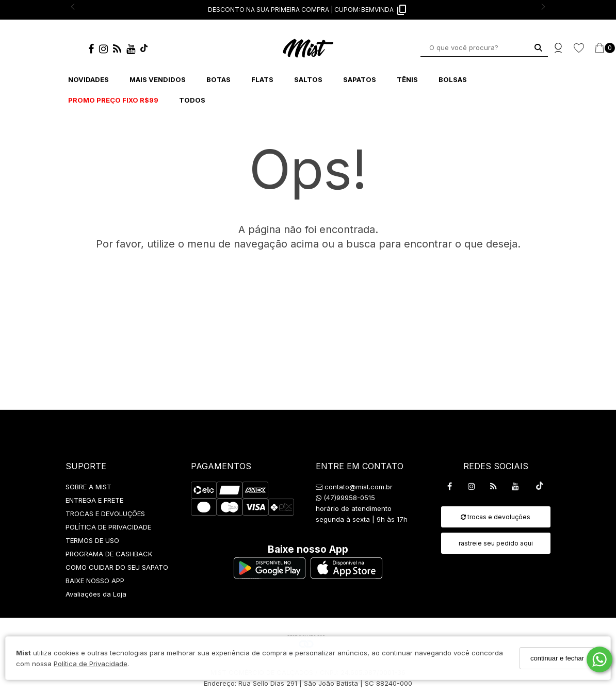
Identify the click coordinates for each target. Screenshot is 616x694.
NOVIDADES (88, 79)
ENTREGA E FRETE (94, 500)
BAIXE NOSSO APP (95, 581)
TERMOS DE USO (92, 540)
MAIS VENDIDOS (158, 79)
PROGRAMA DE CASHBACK (109, 554)
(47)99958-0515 (345, 498)
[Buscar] (538, 48)
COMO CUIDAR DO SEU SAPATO (117, 567)
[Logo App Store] (346, 576)
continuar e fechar (557, 658)
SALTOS (308, 79)
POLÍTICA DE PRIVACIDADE (108, 527)
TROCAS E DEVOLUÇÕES (105, 514)
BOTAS (218, 79)
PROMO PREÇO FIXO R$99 (113, 100)
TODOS (192, 100)
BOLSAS (453, 79)
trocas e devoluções (496, 517)
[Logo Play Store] (270, 576)
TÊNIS (407, 79)
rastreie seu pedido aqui (496, 543)
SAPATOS (360, 79)
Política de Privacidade (91, 664)
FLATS (262, 79)
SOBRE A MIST (88, 487)
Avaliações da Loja (96, 594)
